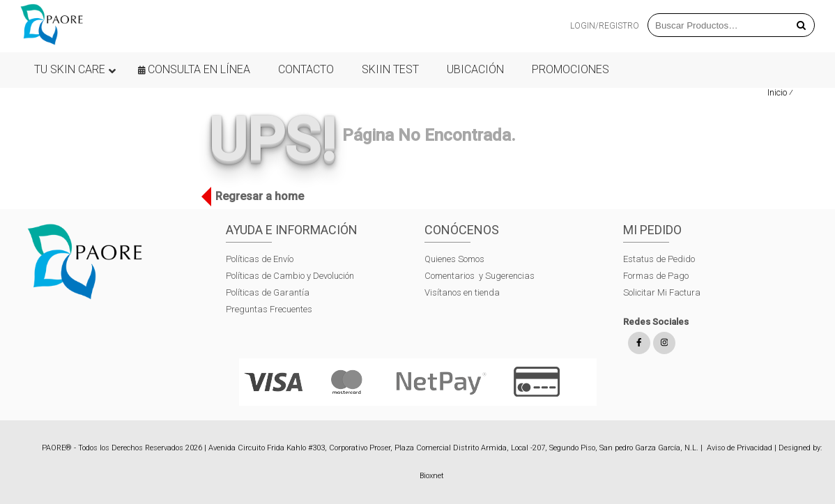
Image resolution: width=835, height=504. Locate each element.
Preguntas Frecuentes (269, 309)
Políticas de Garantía (269, 292)
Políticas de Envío (260, 259)
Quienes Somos (454, 259)
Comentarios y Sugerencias (480, 276)
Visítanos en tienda (462, 292)
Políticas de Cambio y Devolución (290, 276)
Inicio (777, 92)
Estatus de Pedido (659, 259)
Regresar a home (256, 197)
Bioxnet (432, 476)
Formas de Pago (656, 276)
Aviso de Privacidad (740, 448)
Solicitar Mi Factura (662, 292)
